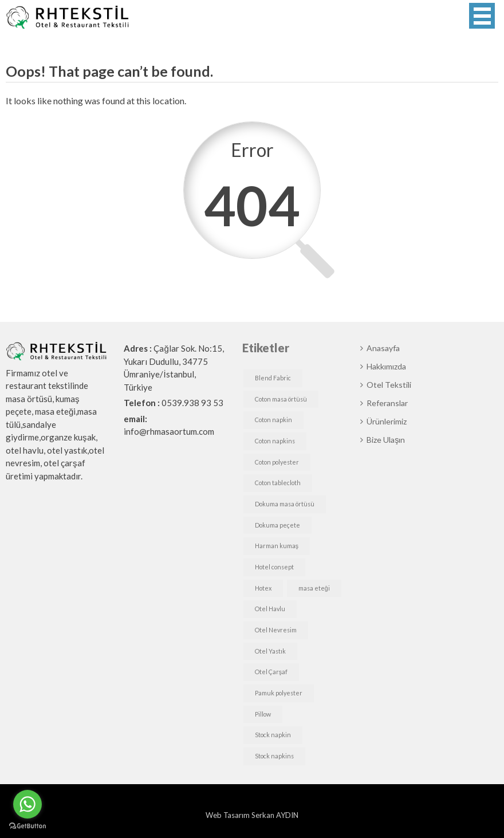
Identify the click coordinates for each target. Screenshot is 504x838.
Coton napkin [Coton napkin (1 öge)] (273, 420)
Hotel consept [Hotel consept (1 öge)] (274, 567)
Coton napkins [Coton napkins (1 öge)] (275, 441)
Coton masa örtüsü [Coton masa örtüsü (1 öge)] (281, 399)
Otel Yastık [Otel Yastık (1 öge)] (270, 651)
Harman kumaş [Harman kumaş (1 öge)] (277, 546)
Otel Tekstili (389, 385)
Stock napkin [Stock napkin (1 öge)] (273, 735)
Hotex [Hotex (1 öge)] (263, 588)
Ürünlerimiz (387, 421)
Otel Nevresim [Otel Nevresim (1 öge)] (276, 630)
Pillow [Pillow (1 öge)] (263, 714)
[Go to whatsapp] (27, 804)
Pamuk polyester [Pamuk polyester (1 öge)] (279, 693)
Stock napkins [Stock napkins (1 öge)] (274, 756)
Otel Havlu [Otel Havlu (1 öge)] (270, 609)
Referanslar (387, 403)
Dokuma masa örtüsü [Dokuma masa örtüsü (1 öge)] (285, 504)
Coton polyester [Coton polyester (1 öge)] (277, 462)
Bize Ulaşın (386, 440)
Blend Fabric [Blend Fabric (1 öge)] (273, 378)
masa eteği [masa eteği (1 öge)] (314, 588)
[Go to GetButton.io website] (27, 826)
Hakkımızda (386, 366)
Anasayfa (383, 348)
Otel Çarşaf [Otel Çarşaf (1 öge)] (271, 672)
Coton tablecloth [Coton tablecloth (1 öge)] (278, 483)
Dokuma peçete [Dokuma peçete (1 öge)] (277, 525)
